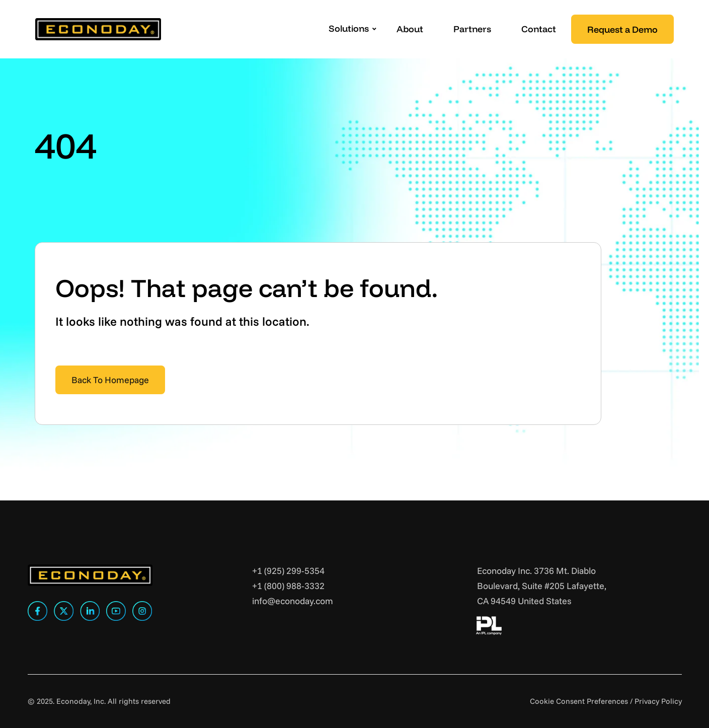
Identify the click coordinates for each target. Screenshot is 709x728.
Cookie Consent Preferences (579, 701)
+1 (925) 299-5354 (288, 571)
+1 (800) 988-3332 (288, 586)
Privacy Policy (658, 701)
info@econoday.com (293, 601)
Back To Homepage (110, 380)
